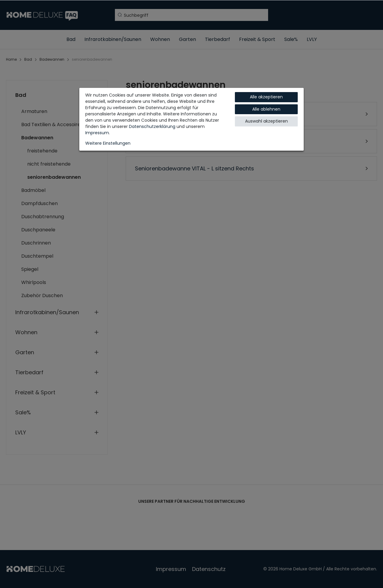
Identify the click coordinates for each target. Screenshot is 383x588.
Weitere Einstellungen (108, 143)
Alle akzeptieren (266, 97)
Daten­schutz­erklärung (152, 126)
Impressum (97, 133)
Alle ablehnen (266, 109)
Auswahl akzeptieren (266, 121)
